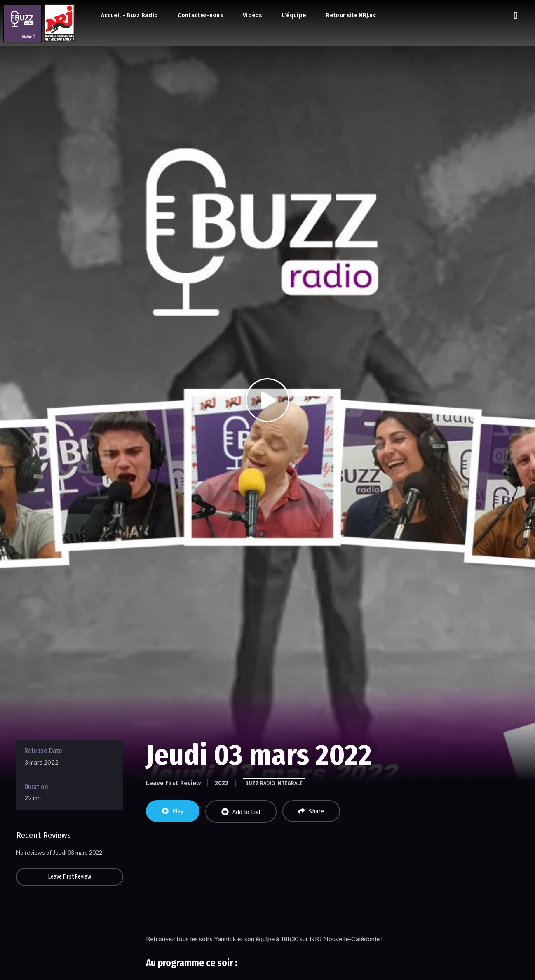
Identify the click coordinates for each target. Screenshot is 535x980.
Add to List (241, 812)
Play (173, 811)
